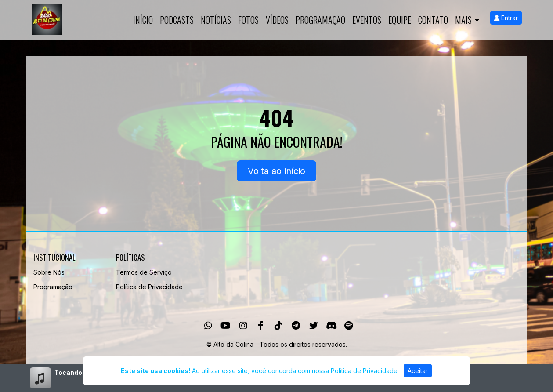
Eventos (367, 20)
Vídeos (277, 20)
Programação (320, 20)
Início (143, 20)
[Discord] (331, 326)
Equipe (400, 20)
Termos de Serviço (144, 272)
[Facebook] (261, 326)
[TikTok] (278, 326)
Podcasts (177, 20)
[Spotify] (349, 326)
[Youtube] (226, 326)
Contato (433, 20)
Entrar (506, 18)
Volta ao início (276, 171)
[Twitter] (314, 326)
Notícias (216, 20)
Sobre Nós (49, 272)
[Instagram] (243, 326)
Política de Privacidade (149, 287)
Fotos (248, 20)
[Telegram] (296, 326)
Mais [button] (463, 20)
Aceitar (418, 371)
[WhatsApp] (208, 326)
